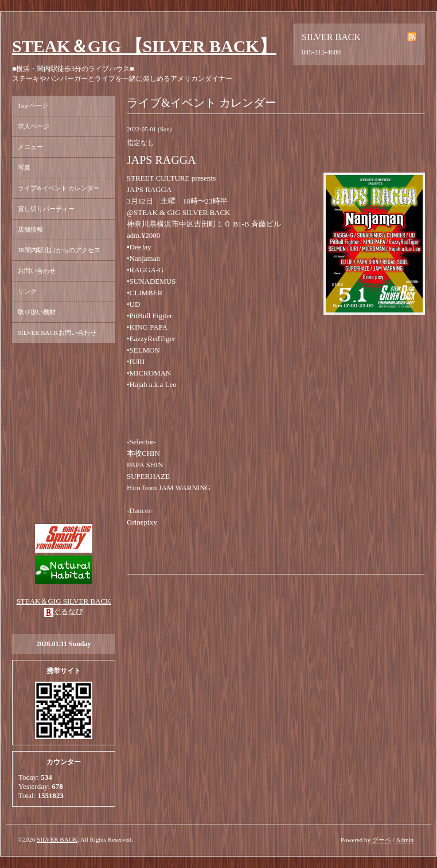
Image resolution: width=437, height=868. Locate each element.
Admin (405, 840)
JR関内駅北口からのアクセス (59, 250)
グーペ (382, 840)
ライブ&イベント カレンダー (59, 188)
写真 (24, 167)
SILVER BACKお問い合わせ (57, 333)
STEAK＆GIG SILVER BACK (64, 601)
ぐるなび (68, 611)
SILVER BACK (57, 839)
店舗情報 (30, 229)
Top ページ (33, 105)
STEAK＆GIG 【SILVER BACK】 (144, 46)
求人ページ (34, 126)
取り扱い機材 (37, 312)
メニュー (30, 147)
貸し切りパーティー (46, 209)
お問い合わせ (37, 271)
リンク (27, 291)
